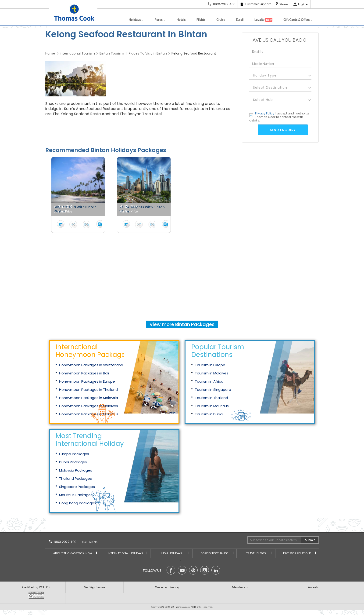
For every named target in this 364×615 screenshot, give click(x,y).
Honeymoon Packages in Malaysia (89, 398)
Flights (201, 20)
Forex (160, 20)
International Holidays (128, 553)
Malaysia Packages (76, 470)
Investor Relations (300, 553)
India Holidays (176, 553)
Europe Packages (74, 454)
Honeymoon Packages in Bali (84, 373)
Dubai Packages (73, 462)
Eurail (240, 20)
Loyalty (263, 20)
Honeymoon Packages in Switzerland (91, 365)
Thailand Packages (75, 478)
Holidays (136, 20)
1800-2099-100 (71, 542)
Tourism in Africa (209, 381)
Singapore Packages (77, 487)
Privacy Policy (265, 113)
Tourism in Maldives (212, 373)
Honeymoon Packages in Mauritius (89, 414)
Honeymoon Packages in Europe (87, 381)
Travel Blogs (260, 553)
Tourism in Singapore (213, 390)
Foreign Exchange (218, 553)
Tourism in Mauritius (212, 406)
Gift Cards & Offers (298, 20)
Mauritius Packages (76, 495)
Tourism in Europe (210, 365)
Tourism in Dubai (209, 414)
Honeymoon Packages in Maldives (89, 406)
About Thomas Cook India (76, 553)
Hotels (181, 20)
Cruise (221, 20)
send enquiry (283, 130)
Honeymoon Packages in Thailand (88, 390)
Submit (310, 540)
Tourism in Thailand (211, 398)
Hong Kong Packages (78, 503)
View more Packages (182, 324)
